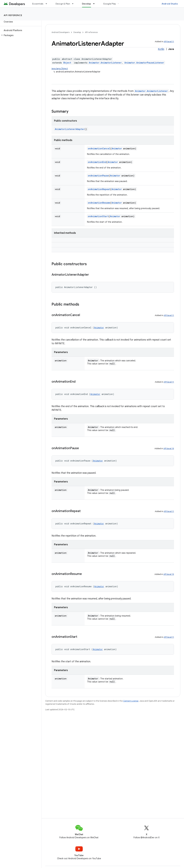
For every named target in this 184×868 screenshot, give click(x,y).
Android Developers (61, 32)
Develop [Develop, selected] (87, 4)
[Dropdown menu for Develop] (95, 4)
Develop (77, 32)
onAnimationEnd (97, 162)
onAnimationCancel (99, 148)
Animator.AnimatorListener (105, 63)
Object (67, 63)
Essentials (38, 4)
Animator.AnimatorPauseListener (144, 63)
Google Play (110, 4)
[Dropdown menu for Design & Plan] (74, 4)
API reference (13, 15)
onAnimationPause (98, 176)
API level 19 (169, 448)
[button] (20, 35)
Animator (117, 148)
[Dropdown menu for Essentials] (48, 4)
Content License (131, 701)
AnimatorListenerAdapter (70, 129)
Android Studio (170, 4)
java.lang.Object (60, 69)
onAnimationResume (99, 203)
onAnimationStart (98, 216)
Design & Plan (63, 4)
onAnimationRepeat (99, 189)
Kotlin (161, 49)
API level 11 (169, 42)
